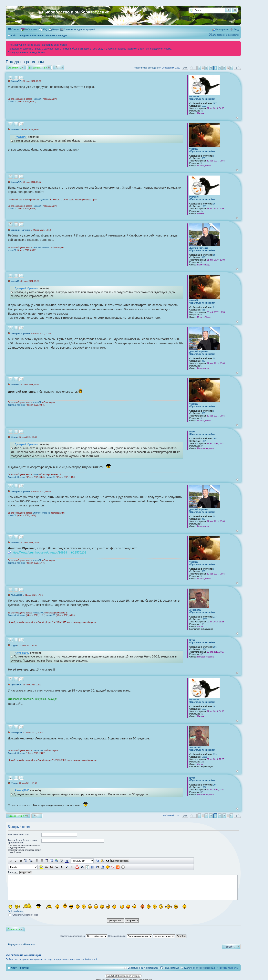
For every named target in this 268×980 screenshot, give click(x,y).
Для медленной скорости (226, 35)
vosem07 (12, 102)
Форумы (24, 968)
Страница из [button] (185, 68)
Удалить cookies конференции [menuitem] (200, 968)
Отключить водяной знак (23, 915)
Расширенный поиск (235, 10)
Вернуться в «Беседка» (22, 945)
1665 (204, 106)
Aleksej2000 (195, 610)
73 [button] (211, 68)
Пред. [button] (193, 68)
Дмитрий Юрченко (199, 248)
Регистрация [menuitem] (222, 29)
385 (203, 257)
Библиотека (31, 29)
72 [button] (206, 68)
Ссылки (15, 29)
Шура (192, 432)
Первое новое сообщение (146, 68)
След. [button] (237, 68)
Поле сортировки (130, 936)
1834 (204, 441)
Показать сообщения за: (84, 936)
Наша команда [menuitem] (171, 968)
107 (215, 103)
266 (215, 439)
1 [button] (199, 68)
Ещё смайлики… (16, 911)
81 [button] (231, 68)
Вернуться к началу (237, 118)
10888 (204, 619)
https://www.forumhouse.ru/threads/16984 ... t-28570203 (49, 552)
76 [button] (224, 68)
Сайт (14, 968)
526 (203, 158)
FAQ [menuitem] (45, 29)
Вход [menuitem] (236, 29)
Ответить (14, 67)
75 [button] (220, 68)
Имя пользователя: (19, 834)
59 (214, 255)
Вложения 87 (38, 67)
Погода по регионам (25, 62)
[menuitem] (54, 29)
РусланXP (194, 97)
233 (215, 617)
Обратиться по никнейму (202, 99)
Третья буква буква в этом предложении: (22, 841)
